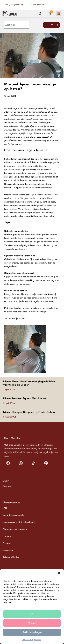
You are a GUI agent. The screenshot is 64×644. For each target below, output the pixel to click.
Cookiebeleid (27, 640)
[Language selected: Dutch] (51, 27)
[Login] (40, 13)
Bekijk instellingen (32, 632)
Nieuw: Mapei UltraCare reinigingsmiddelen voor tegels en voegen (29, 383)
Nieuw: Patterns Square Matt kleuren (25, 399)
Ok (32, 614)
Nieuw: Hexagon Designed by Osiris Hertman (30, 412)
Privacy (37, 640)
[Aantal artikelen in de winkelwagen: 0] (50, 13)
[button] (59, 573)
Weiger (32, 623)
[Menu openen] (59, 13)
